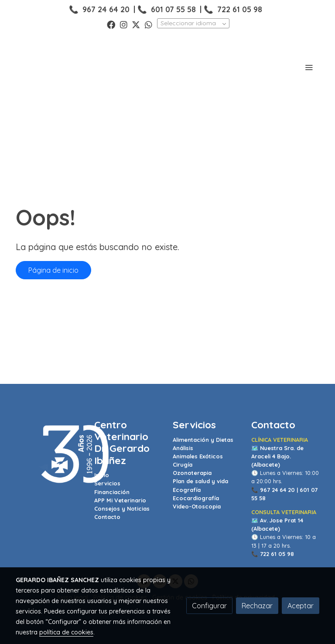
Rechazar (257, 606)
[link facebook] (111, 24)
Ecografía (187, 490)
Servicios (107, 483)
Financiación (112, 492)
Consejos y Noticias (122, 508)
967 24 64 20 (106, 9)
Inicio (102, 475)
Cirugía (183, 464)
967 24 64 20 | (279, 490)
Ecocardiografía (196, 498)
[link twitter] (136, 24)
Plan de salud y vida (200, 481)
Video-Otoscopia (197, 506)
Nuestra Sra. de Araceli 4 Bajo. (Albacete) (277, 456)
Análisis (183, 448)
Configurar (209, 606)
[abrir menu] (309, 67)
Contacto (107, 517)
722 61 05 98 (240, 9)
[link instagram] (124, 24)
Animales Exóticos (198, 456)
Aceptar (301, 606)
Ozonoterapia (192, 473)
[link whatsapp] (149, 24)
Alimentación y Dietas (203, 440)
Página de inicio (53, 270)
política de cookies (66, 632)
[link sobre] (50, 455)
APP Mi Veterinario (120, 500)
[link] (45, 67)
